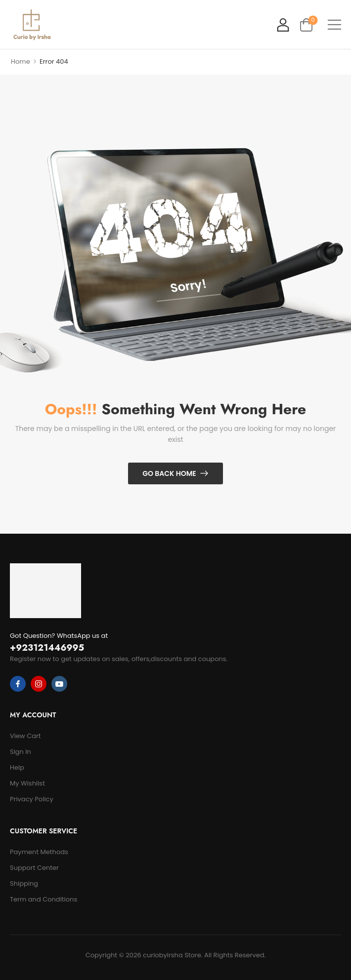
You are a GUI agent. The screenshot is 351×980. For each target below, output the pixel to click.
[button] (334, 24)
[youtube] (59, 684)
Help (17, 767)
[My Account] (283, 24)
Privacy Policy (32, 799)
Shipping (24, 883)
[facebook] (18, 684)
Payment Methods (39, 852)
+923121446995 (47, 648)
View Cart (25, 736)
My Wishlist (27, 783)
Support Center (34, 868)
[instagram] (39, 684)
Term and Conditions (44, 899)
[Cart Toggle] (306, 24)
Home (21, 61)
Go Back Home (169, 473)
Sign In (21, 752)
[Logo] (32, 25)
